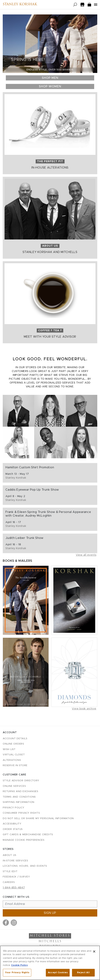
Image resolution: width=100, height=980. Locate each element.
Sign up (50, 913)
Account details (15, 739)
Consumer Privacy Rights (21, 813)
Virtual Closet (14, 755)
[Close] (94, 951)
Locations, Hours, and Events (25, 866)
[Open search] (75, 5)
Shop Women (50, 86)
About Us (10, 855)
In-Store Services (15, 861)
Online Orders (13, 744)
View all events (86, 555)
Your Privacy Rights (17, 973)
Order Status (13, 829)
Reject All (83, 973)
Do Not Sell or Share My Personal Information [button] (38, 818)
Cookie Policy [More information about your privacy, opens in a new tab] (19, 965)
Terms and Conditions (19, 797)
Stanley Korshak (20, 5)
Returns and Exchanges (21, 791)
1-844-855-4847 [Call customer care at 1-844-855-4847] (14, 888)
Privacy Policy (14, 808)
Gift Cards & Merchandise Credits (28, 835)
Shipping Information (19, 802)
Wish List (9, 749)
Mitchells (50, 941)
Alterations (12, 760)
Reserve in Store (15, 765)
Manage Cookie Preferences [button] (24, 840)
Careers (9, 882)
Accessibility (12, 824)
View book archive (84, 709)
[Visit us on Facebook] (6, 923)
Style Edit (10, 872)
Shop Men (50, 78)
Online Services (14, 786)
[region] (50, 963)
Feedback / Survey (16, 877)
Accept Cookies (58, 973)
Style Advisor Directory (21, 781)
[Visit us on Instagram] (14, 923)
